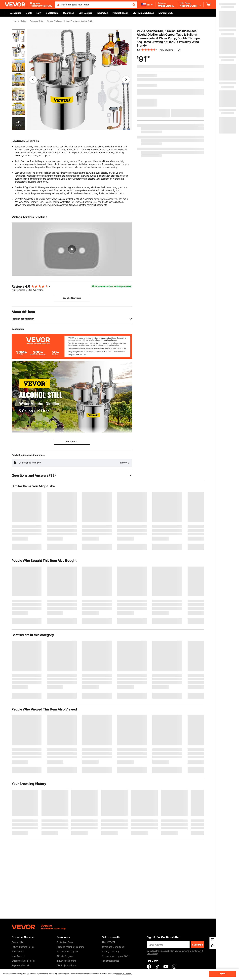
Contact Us (17, 942)
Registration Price (110, 961)
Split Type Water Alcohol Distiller (80, 21)
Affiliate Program (65, 956)
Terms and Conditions (113, 947)
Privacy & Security (111, 951)
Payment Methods (21, 965)
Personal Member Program (70, 947)
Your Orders (18, 951)
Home (14, 21)
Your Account (18, 956)
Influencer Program (66, 961)
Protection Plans (65, 942)
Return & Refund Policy (23, 947)
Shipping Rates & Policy (23, 961)
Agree (222, 974)
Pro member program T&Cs (116, 956)
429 (35, 290)
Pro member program (68, 951)
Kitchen (23, 21)
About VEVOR (109, 942)
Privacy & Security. (124, 974)
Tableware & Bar (37, 21)
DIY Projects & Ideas (67, 965)
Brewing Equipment (55, 21)
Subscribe (198, 945)
